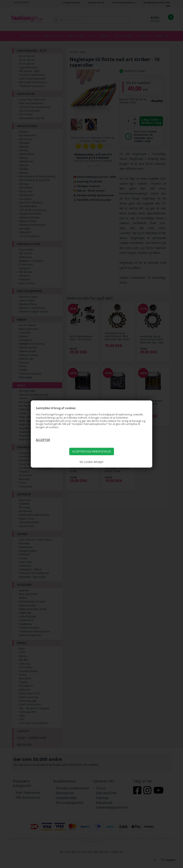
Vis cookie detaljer (91, 462)
